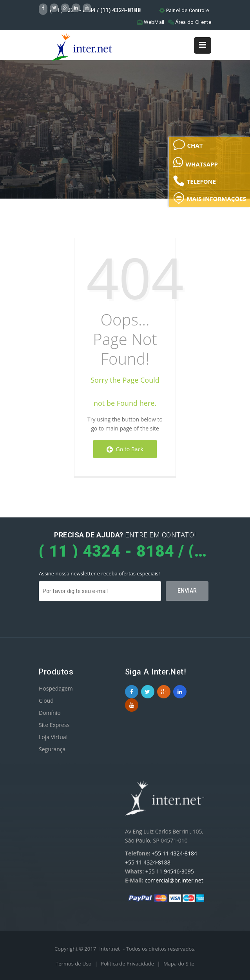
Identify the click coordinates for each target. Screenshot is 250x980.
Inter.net (109, 949)
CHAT (188, 145)
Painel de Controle (184, 10)
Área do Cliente (190, 22)
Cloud (46, 701)
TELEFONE (194, 181)
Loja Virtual (53, 737)
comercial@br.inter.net (174, 880)
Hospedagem (56, 688)
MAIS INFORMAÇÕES (209, 198)
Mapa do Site (179, 964)
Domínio (50, 713)
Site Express (54, 725)
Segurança (52, 749)
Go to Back (125, 449)
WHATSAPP (195, 162)
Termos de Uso (74, 964)
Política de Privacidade (128, 964)
